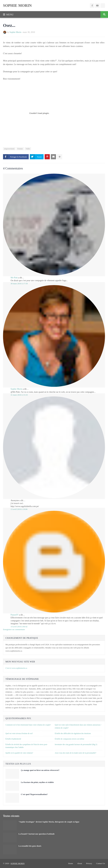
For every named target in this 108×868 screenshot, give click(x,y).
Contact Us (101, 863)
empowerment (9, 149)
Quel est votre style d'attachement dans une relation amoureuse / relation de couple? (78, 726)
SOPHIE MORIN (17, 6)
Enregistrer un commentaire (14, 629)
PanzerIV (15, 615)
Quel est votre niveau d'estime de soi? (19, 733)
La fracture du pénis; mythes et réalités (37, 782)
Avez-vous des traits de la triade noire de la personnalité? (75, 753)
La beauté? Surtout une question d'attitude (37, 834)
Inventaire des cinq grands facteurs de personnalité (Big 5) (76, 744)
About (80, 863)
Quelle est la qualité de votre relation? (19, 753)
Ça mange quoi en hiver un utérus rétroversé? (40, 770)
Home (71, 863)
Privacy (89, 863)
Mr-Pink (14, 278)
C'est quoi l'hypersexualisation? (34, 794)
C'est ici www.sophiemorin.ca (16, 668)
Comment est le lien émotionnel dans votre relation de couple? (28, 725)
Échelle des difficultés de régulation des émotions (73, 733)
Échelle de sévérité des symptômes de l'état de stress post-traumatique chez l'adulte (26, 746)
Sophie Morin (15, 32)
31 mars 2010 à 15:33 (19, 395)
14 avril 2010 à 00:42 (19, 627)
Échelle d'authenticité (13, 739)
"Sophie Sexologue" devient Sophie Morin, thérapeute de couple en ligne (49, 822)
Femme (20, 149)
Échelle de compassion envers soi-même (70, 739)
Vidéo (28, 149)
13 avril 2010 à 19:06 (19, 509)
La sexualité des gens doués (30, 846)
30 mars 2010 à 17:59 (19, 284)
